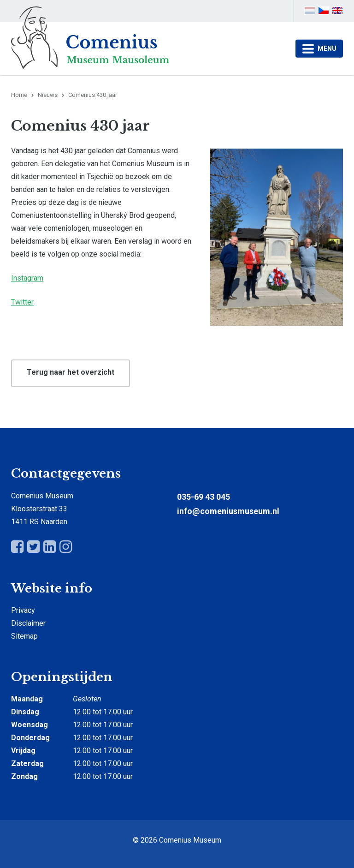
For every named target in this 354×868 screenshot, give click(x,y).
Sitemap (24, 636)
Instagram (27, 278)
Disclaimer (28, 623)
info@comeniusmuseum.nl (228, 511)
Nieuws (48, 95)
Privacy (23, 610)
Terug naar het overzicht (71, 372)
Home (19, 95)
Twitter (22, 302)
